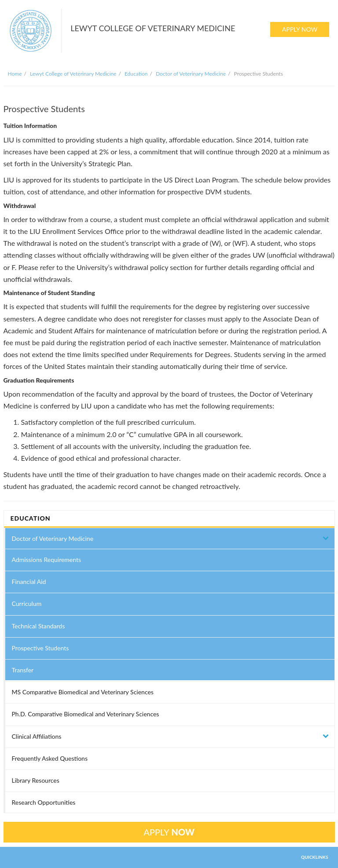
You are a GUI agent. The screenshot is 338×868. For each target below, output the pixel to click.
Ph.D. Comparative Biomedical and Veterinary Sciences (86, 714)
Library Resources (36, 780)
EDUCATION (31, 518)
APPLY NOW (300, 29)
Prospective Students (40, 648)
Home (15, 74)
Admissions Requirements (47, 560)
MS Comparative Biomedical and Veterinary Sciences (83, 692)
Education (136, 74)
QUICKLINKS (315, 857)
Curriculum (27, 604)
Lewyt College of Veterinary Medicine (73, 74)
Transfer (23, 670)
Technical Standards (39, 626)
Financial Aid (29, 582)
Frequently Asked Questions (50, 758)
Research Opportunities (44, 802)
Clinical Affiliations (37, 736)
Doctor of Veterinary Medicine (191, 74)
